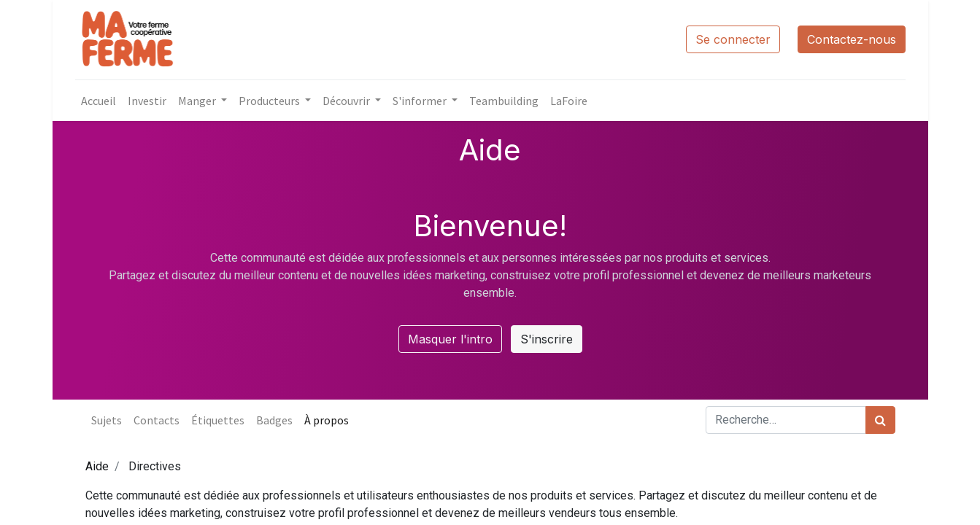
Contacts (157, 420)
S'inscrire (547, 339)
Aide (97, 466)
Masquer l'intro (450, 339)
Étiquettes (218, 420)
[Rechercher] (880, 420)
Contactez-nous (852, 39)
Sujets (107, 420)
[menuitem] (99, 101)
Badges (274, 420)
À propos (327, 420)
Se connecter (733, 39)
